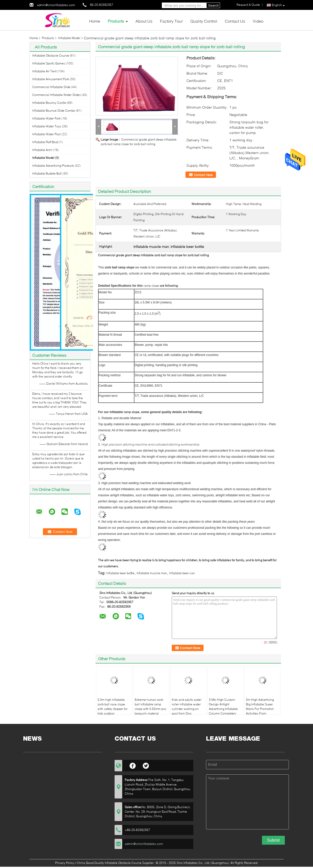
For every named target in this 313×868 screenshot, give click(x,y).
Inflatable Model (69, 38)
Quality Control (204, 21)
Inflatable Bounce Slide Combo (54, 110)
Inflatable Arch (42, 150)
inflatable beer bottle (120, 573)
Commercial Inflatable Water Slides (57, 95)
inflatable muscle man (152, 573)
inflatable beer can (182, 573)
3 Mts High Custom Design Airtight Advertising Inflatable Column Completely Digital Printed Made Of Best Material (225, 711)
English (278, 5)
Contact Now (203, 175)
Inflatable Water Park (46, 118)
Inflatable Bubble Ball (47, 173)
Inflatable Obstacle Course (51, 55)
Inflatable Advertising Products (53, 166)
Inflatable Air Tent (44, 71)
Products (116, 21)
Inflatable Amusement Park (51, 79)
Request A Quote (248, 5)
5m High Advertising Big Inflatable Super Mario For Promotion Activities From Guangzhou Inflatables (262, 709)
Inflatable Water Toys (47, 126)
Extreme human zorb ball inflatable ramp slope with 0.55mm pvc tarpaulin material (151, 707)
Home (95, 21)
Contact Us (235, 21)
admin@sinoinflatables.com (56, 5)
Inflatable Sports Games (49, 63)
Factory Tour (171, 21)
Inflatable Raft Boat (45, 142)
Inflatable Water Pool (46, 134)
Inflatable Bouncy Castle (49, 103)
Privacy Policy (65, 863)
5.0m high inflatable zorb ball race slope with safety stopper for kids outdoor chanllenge (113, 709)
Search (213, 5)
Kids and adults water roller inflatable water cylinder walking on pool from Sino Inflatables (187, 709)
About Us (144, 21)
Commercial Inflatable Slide (51, 87)
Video (258, 21)
